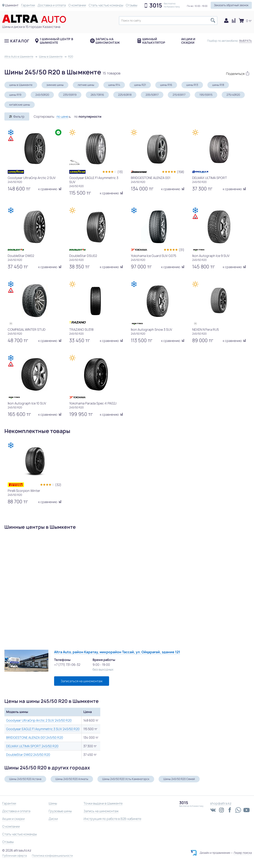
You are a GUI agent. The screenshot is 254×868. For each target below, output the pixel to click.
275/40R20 (233, 95)
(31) (182, 250)
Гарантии (28, 5)
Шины (53, 803)
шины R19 (15, 95)
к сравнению (50, 189)
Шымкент (12, 5)
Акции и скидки (188, 41)
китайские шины (20, 105)
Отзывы (132, 5)
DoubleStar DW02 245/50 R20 (28, 755)
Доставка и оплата (52, 5)
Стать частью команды (106, 5)
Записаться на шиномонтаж (82, 681)
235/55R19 (70, 95)
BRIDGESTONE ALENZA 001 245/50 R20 (35, 737)
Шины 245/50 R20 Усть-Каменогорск (126, 779)
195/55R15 (206, 95)
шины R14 (114, 85)
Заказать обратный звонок (231, 5)
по (88, 116)
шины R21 (140, 85)
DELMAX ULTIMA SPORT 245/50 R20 (32, 746)
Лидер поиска (243, 853)
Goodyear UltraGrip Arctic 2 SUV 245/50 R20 (39, 720)
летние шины (86, 85)
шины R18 (218, 85)
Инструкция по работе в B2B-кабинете (112, 819)
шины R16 (166, 85)
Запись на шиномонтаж (108, 41)
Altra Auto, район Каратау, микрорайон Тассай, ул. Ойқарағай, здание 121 (117, 652)
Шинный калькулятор (154, 41)
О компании (77, 5)
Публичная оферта (15, 856)
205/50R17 (152, 95)
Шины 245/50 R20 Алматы (72, 779)
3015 (156, 5)
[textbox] (168, 21)
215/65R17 (179, 95)
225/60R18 (125, 95)
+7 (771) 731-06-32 (67, 665)
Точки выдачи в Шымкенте (103, 803)
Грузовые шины (60, 811)
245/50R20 (42, 95)
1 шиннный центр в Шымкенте (57, 41)
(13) (120, 172)
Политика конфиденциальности (52, 856)
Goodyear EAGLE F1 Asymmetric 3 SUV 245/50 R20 (43, 729)
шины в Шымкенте (21, 85)
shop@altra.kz (221, 803)
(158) (181, 172)
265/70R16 (97, 95)
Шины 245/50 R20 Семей (179, 779)
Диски (53, 819)
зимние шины (55, 85)
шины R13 (192, 85)
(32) (58, 485)
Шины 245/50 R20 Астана (25, 779)
